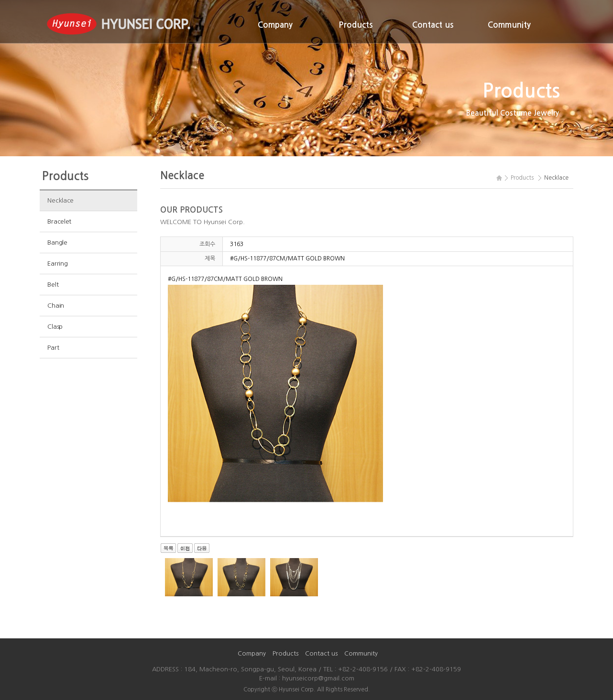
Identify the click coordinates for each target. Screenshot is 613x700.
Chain (56, 306)
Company (275, 25)
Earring (57, 264)
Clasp (55, 327)
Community (509, 25)
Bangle (57, 242)
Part (53, 348)
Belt (53, 285)
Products (356, 25)
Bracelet (59, 221)
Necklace (60, 200)
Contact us (433, 25)
